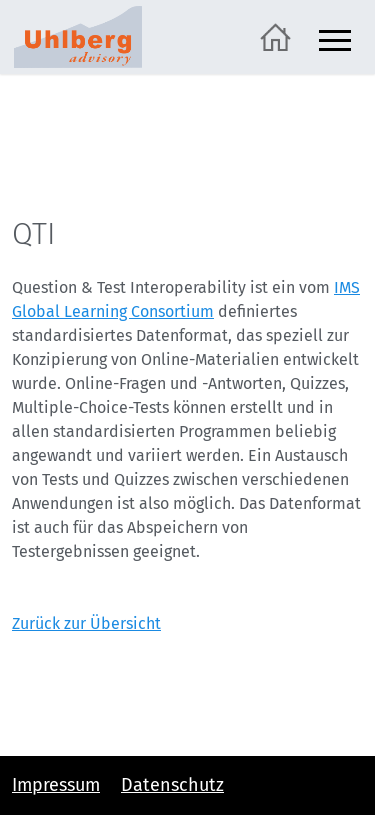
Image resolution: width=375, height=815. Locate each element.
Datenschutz (172, 785)
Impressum (56, 785)
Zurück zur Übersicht (86, 623)
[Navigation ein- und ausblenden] (335, 37)
